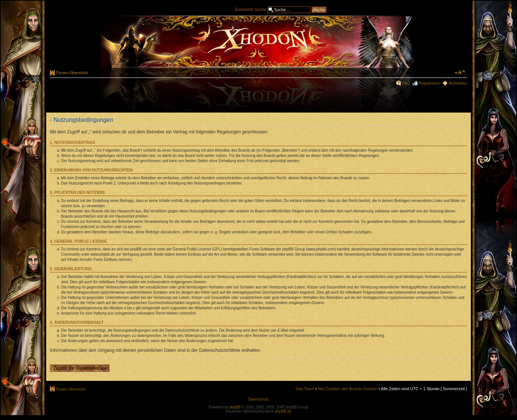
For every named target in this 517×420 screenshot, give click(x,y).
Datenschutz (258, 399)
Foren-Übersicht (72, 73)
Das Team (305, 389)
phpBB (235, 407)
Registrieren (429, 83)
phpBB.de (283, 411)
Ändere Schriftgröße (460, 72)
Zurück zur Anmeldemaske (80, 368)
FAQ (406, 83)
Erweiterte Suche (251, 9)
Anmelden (458, 83)
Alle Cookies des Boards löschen (347, 389)
